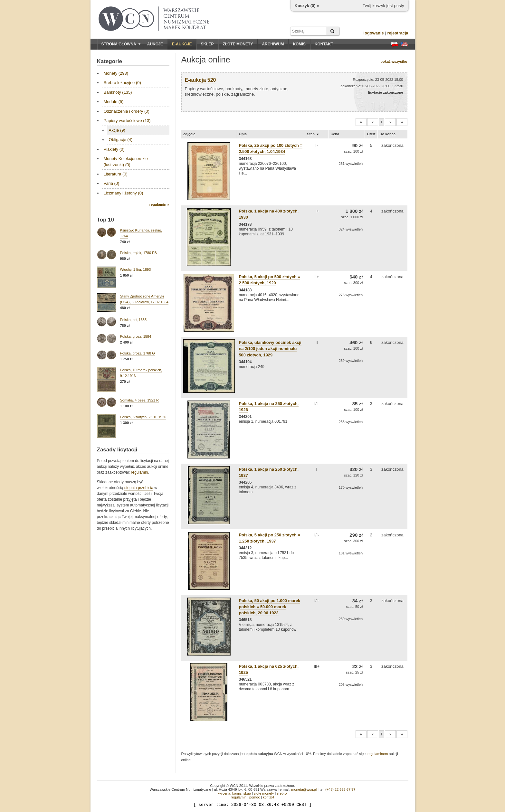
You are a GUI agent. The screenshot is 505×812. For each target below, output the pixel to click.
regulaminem (378, 754)
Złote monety (238, 44)
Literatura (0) (116, 174)
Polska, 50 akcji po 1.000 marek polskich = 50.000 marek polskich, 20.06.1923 (270, 607)
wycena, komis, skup (234, 793)
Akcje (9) (117, 130)
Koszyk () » (307, 6)
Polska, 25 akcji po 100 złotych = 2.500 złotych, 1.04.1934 (271, 148)
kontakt (268, 797)
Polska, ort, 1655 (133, 320)
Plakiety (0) (114, 149)
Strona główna (121, 44)
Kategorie (110, 61)
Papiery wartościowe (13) (127, 121)
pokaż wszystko (394, 61)
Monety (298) (116, 73)
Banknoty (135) (118, 92)
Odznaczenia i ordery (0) (127, 111)
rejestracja (398, 33)
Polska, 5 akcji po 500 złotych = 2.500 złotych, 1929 (270, 280)
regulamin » (159, 204)
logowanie (374, 33)
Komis (299, 44)
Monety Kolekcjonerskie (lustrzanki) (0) (126, 161)
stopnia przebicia (139, 488)
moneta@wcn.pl (304, 789)
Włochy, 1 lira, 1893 (136, 269)
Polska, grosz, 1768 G (138, 353)
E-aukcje (182, 44)
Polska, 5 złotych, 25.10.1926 (143, 417)
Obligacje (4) (121, 140)
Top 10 (106, 220)
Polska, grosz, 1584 (136, 336)
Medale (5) (114, 102)
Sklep (207, 44)
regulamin (140, 472)
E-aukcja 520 (200, 80)
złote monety (264, 793)
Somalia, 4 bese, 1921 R (139, 400)
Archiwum (273, 44)
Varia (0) (112, 183)
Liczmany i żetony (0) (124, 193)
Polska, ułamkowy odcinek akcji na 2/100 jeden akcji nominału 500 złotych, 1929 (270, 349)
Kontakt (324, 44)
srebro (282, 793)
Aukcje (155, 44)
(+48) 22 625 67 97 (340, 789)
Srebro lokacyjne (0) (122, 83)
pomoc (255, 797)
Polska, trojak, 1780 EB (138, 253)
